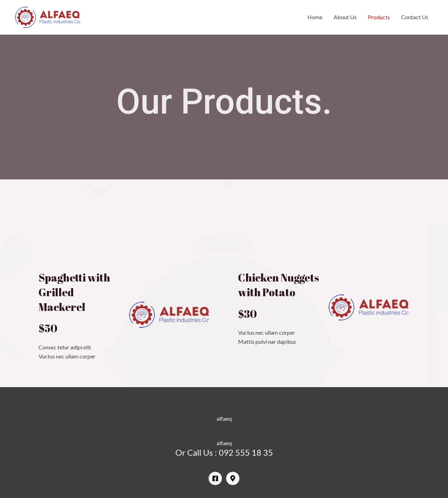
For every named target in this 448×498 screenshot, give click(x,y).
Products (379, 17)
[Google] (233, 478)
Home (315, 17)
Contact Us (415, 17)
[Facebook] (215, 478)
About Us (345, 17)
